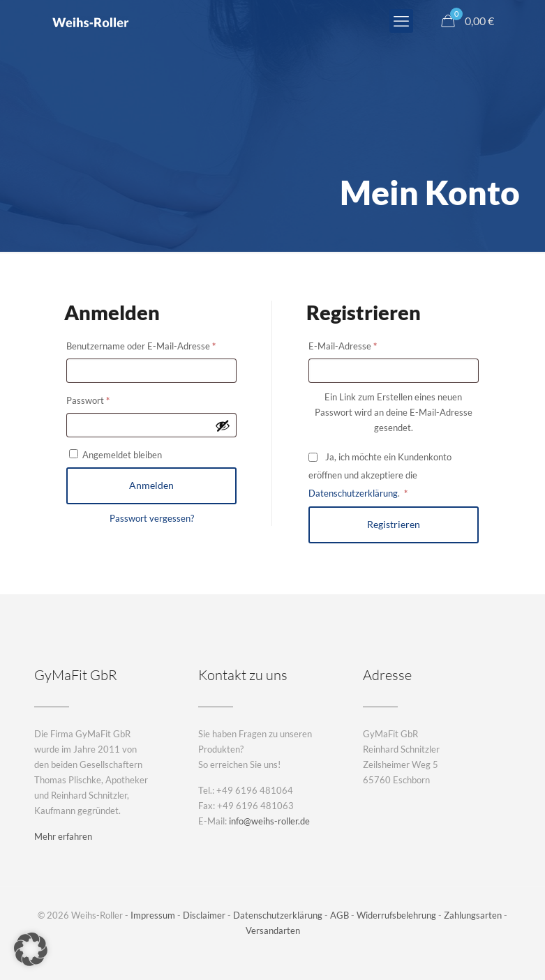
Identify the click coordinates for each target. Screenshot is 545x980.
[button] (31, 949)
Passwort (111, 399)
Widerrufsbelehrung (396, 915)
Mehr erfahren (63, 836)
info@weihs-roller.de (269, 821)
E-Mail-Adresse (366, 344)
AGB (339, 915)
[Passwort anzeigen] (223, 425)
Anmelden (151, 485)
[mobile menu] (401, 21)
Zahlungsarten (473, 915)
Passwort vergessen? (152, 518)
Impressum (153, 915)
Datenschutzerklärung (353, 493)
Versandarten (273, 930)
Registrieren (394, 524)
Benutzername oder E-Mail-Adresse (151, 344)
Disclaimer (204, 915)
